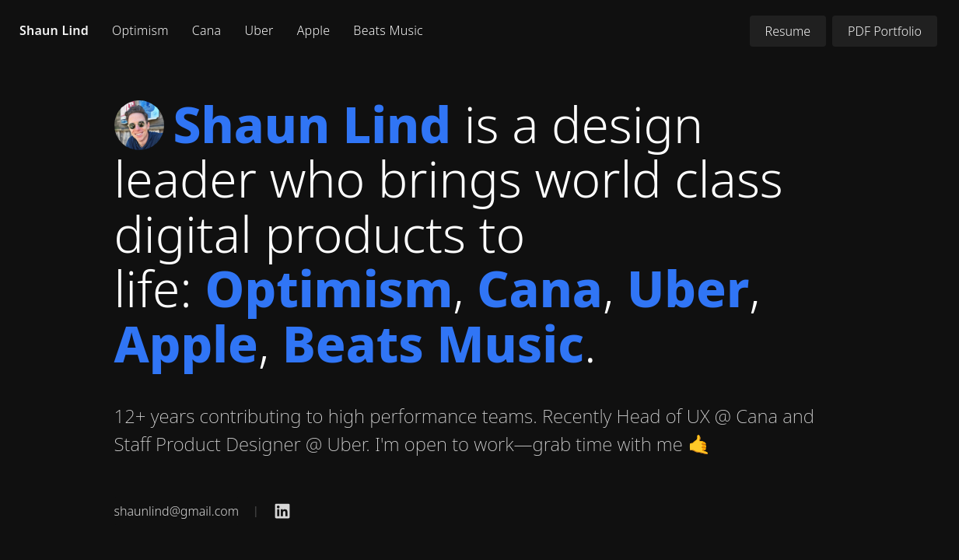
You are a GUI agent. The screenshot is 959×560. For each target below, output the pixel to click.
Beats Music (388, 31)
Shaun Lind (54, 31)
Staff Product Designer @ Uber (240, 444)
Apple (314, 31)
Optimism (140, 31)
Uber (259, 31)
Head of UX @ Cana (697, 416)
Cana (207, 31)
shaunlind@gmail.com (177, 511)
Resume (788, 31)
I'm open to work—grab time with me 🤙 (543, 444)
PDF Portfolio (885, 31)
